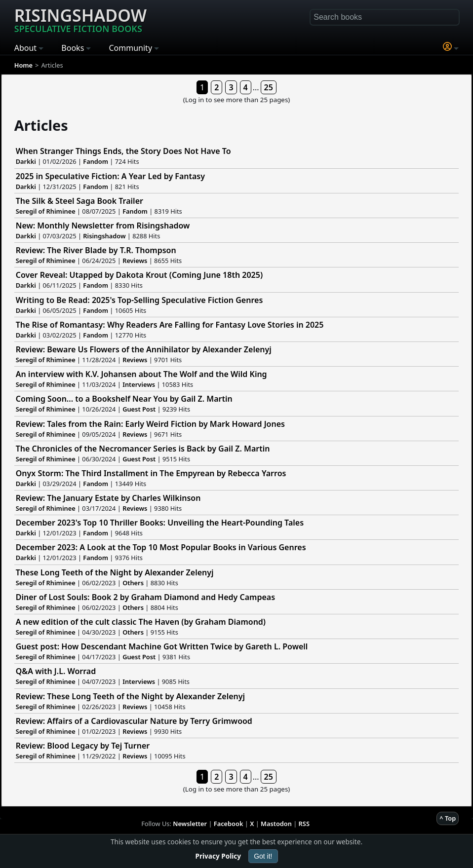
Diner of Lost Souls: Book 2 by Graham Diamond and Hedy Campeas (145, 597)
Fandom (96, 161)
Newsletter (190, 824)
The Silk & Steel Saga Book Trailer (79, 201)
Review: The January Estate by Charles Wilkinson (108, 498)
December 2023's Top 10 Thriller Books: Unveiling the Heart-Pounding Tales (160, 523)
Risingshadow (80, 19)
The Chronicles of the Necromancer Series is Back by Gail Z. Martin (143, 449)
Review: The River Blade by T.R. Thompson (96, 250)
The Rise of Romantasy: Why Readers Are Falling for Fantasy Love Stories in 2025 (170, 325)
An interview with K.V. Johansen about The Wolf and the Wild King (141, 374)
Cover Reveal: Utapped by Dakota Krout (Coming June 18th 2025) (139, 275)
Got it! (263, 856)
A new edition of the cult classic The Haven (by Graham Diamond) (141, 622)
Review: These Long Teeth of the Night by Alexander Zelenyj (130, 696)
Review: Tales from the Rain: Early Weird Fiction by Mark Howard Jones (150, 424)
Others (133, 583)
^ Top (448, 818)
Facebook (229, 824)
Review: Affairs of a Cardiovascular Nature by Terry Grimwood (134, 721)
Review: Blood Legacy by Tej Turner (83, 746)
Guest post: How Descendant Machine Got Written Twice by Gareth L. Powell (162, 646)
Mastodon (276, 824)
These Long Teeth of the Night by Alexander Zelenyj (115, 572)
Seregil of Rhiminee (46, 211)
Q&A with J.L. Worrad (56, 671)
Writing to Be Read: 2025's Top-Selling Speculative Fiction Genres (139, 300)
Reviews (135, 261)
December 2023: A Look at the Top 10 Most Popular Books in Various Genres (161, 547)
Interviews (139, 384)
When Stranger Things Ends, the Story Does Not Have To (123, 151)
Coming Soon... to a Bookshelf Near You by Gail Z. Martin (124, 399)
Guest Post (139, 409)
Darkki (26, 161)
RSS (304, 824)
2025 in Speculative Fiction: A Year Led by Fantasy (110, 176)
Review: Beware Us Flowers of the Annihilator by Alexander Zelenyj (144, 349)
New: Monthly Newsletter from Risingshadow (103, 226)
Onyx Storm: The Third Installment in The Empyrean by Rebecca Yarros (151, 473)
